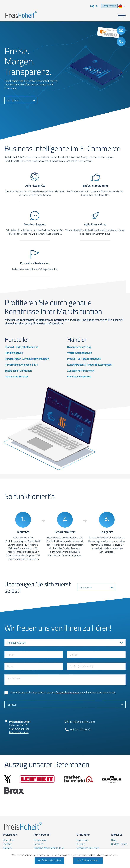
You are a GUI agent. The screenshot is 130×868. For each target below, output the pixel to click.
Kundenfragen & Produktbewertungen (27, 359)
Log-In (94, 6)
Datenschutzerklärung (68, 693)
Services (39, 844)
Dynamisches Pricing (79, 347)
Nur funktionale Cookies (49, 860)
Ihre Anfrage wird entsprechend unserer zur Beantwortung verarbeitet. (63, 693)
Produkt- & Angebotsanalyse (21, 347)
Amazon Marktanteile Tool (49, 848)
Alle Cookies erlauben (88, 860)
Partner (7, 844)
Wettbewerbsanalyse (79, 353)
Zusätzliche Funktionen (18, 371)
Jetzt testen (109, 6)
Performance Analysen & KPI (21, 365)
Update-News (119, 844)
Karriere (7, 848)
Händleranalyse (14, 353)
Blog (114, 840)
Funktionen (40, 840)
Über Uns (8, 840)
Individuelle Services (17, 377)
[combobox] (122, 6)
